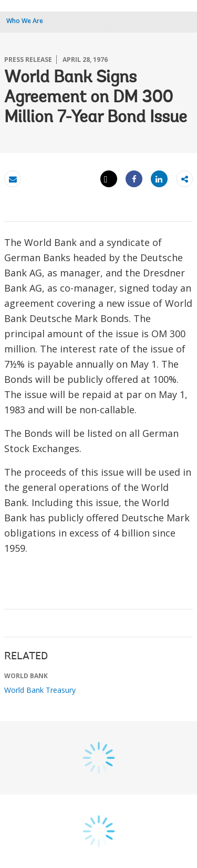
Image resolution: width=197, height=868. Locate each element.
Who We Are (25, 21)
